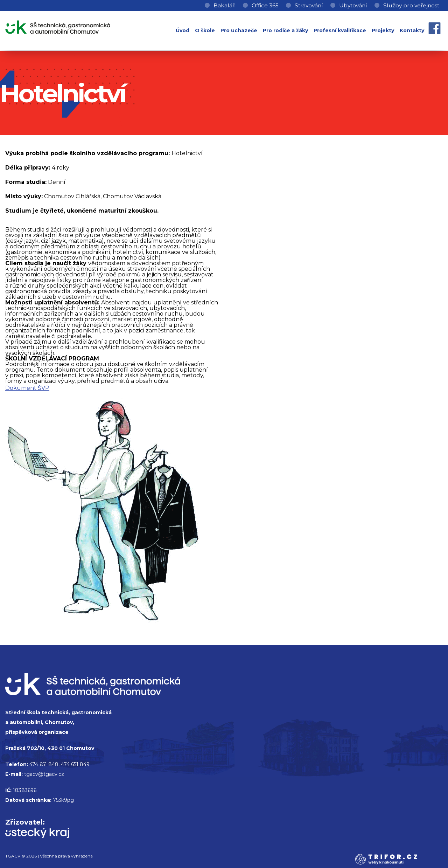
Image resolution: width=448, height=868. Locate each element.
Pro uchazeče (239, 30)
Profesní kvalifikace (340, 30)
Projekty (383, 30)
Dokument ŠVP (27, 388)
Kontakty (412, 30)
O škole (205, 30)
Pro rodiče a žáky (285, 30)
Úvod (183, 30)
